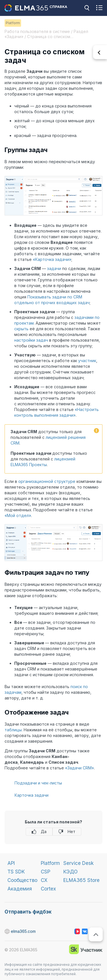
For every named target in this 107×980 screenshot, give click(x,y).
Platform (50, 863)
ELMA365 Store (81, 880)
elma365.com (7, 932)
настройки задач (31, 340)
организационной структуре (47, 481)
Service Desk (78, 863)
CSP (46, 872)
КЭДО (70, 872)
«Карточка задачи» (52, 259)
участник (87, 361)
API (11, 863)
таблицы (13, 730)
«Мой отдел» (18, 515)
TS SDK (16, 872)
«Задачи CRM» (79, 768)
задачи (54, 268)
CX (44, 880)
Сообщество (22, 880)
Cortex (48, 889)
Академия (20, 889)
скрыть (21, 329)
